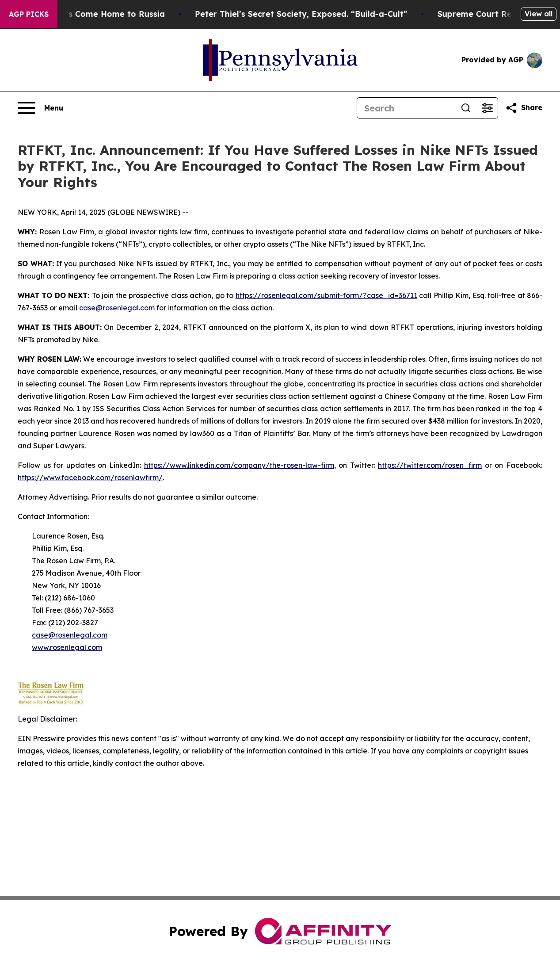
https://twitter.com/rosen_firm (430, 465)
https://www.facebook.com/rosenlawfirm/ (90, 478)
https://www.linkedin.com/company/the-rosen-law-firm (239, 465)
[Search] (406, 108)
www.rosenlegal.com (67, 647)
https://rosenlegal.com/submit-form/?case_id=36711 (326, 295)
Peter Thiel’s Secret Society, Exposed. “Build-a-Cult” (307, 14)
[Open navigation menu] (40, 108)
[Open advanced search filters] (487, 108)
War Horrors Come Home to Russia (99, 14)
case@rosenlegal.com (117, 308)
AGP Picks (29, 14)
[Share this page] (524, 108)
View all (539, 14)
